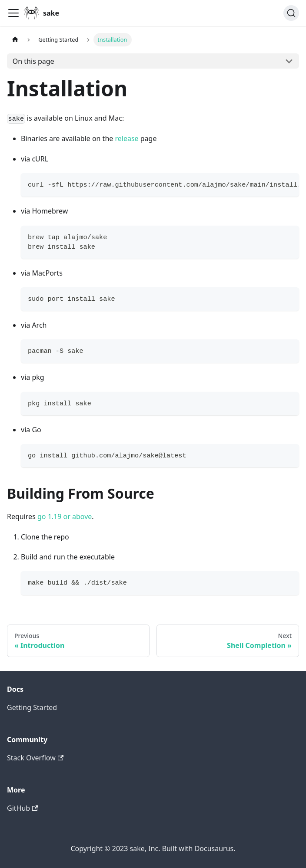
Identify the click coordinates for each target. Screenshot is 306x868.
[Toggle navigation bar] (13, 13)
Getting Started (32, 707)
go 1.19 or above (65, 516)
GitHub (22, 808)
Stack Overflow (35, 758)
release (126, 138)
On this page (33, 61)
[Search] (291, 13)
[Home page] (15, 40)
